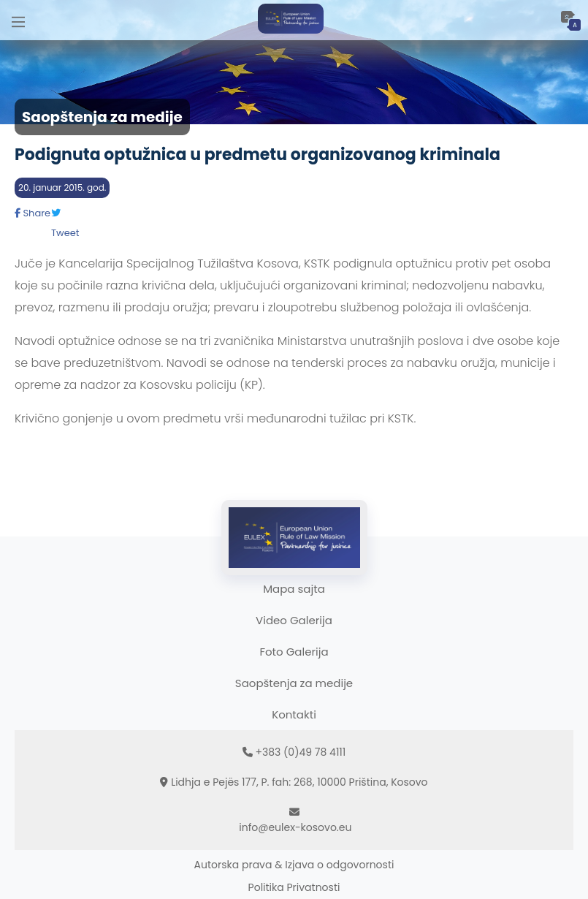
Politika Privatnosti (294, 887)
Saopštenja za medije (294, 683)
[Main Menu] (18, 20)
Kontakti (294, 714)
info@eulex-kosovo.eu (295, 827)
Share (33, 213)
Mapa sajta (294, 589)
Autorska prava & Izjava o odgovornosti (294, 865)
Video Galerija (294, 620)
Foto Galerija (294, 652)
